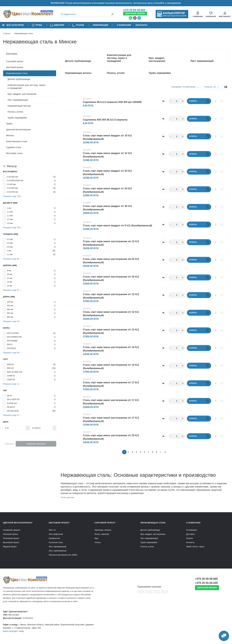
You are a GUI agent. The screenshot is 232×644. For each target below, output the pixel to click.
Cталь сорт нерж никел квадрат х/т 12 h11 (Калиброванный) (107, 155)
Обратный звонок (135, 13)
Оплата (189, 538)
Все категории (13, 25)
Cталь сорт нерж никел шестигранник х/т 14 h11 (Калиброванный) (111, 349)
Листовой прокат (15, 67)
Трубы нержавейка (17, 118)
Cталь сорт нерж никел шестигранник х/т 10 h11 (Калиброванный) (111, 278)
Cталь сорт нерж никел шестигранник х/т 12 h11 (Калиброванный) (111, 296)
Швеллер (59, 25)
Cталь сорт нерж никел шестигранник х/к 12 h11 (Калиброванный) (111, 243)
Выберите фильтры (36, 444)
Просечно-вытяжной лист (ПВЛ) (63, 555)
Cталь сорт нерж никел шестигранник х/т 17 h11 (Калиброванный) (111, 384)
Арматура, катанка (103, 530)
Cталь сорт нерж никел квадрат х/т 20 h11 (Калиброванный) (107, 173)
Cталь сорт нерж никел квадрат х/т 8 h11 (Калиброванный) (118, 226)
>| (165, 452)
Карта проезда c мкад (13, 631)
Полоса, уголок (15, 112)
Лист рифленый (56, 534)
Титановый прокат (11, 538)
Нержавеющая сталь (17, 73)
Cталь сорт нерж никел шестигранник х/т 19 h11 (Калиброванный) (111, 437)
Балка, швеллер (102, 534)
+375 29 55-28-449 (206, 583)
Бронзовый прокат (11, 542)
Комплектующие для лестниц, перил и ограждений (26, 86)
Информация (100, 25)
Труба (39, 25)
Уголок (80, 25)
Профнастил (54, 538)
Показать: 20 (210, 87)
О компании (124, 25)
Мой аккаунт (225, 15)
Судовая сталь (14, 147)
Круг (96, 538)
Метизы (10, 135)
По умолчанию (189, 87)
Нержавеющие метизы (19, 106)
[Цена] (14, 428)
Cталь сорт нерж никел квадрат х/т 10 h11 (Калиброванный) (107, 137)
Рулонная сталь (56, 542)
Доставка (190, 534)
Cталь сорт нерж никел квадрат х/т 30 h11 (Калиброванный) (107, 208)
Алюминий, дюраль (12, 530)
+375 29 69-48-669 (134, 10)
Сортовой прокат (15, 61)
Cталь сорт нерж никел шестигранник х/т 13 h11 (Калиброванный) (111, 331)
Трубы (9, 124)
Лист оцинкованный (58, 551)
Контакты (141, 25)
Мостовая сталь (14, 153)
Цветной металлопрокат (19, 129)
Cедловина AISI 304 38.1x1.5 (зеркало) (105, 120)
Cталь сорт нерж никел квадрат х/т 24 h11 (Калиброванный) (107, 190)
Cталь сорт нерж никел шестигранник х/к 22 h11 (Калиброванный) (111, 261)
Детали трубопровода (19, 79)
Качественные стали (17, 141)
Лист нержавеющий (18, 100)
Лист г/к (52, 530)
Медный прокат (10, 547)
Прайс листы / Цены (195, 547)
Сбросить (9, 444)
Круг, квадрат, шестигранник (22, 94)
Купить (199, 101)
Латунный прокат (11, 534)
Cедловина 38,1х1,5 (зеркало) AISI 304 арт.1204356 (112, 102)
